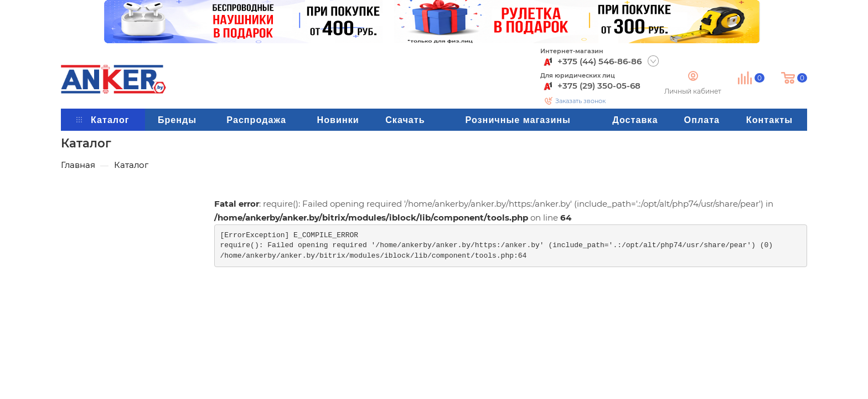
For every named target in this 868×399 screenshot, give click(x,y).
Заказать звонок (580, 101)
